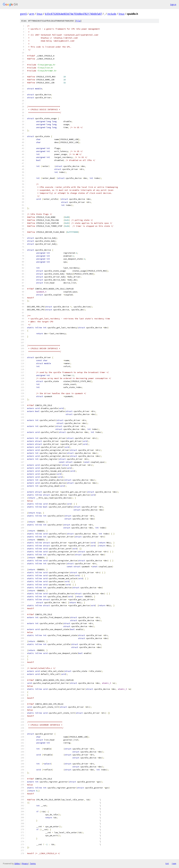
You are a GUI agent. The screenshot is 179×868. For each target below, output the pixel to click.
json (174, 863)
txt (167, 863)
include (112, 14)
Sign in (173, 4)
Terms (33, 864)
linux (40, 14)
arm (32, 14)
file (78, 21)
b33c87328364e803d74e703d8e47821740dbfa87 (73, 14)
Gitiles (17, 864)
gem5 (23, 14)
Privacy (25, 864)
